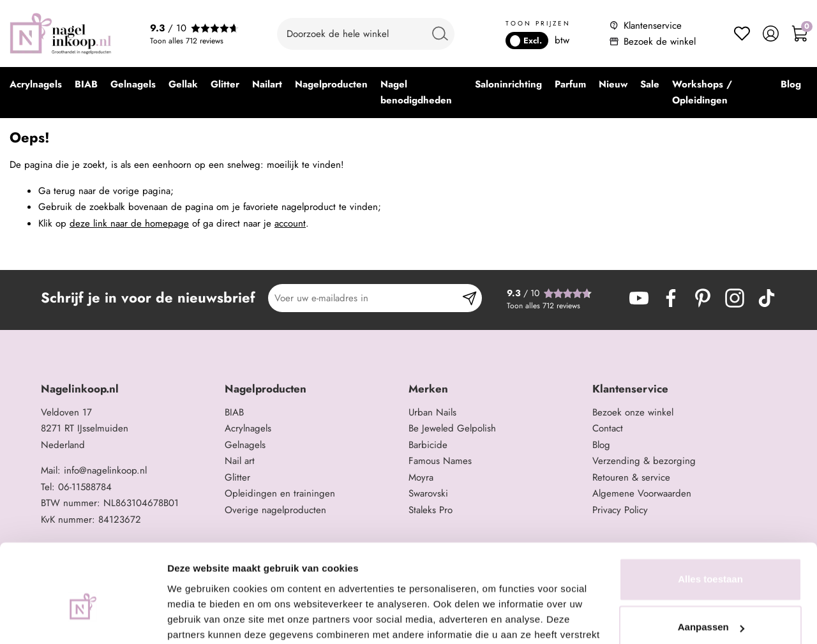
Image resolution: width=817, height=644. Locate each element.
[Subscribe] (469, 298)
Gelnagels (245, 445)
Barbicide (428, 445)
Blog (601, 445)
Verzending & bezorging (644, 461)
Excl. (526, 41)
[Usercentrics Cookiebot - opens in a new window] (83, 619)
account (290, 223)
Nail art (240, 461)
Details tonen (198, 619)
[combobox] (366, 34)
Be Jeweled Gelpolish (452, 428)
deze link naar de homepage (129, 223)
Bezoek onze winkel (633, 412)
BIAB (234, 412)
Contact (608, 428)
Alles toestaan (710, 513)
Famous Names (440, 461)
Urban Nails (432, 412)
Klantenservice (653, 26)
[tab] (128, 389)
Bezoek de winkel (660, 41)
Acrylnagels (248, 428)
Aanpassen (711, 561)
